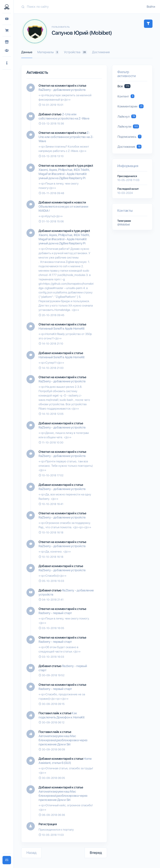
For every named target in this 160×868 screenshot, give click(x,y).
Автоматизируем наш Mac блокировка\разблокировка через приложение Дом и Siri (63, 740)
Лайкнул (127, 116)
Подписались (129, 137)
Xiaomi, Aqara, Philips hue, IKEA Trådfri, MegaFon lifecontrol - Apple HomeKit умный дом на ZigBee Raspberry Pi (64, 174)
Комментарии (131, 106)
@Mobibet (124, 224)
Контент (126, 96)
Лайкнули (128, 126)
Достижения (101, 52)
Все (124, 86)
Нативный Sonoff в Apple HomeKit (62, 329)
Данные (27, 52)
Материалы (48, 52)
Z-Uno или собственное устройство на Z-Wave (66, 137)
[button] (7, 63)
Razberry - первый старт (55, 613)
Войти (151, 7)
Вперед (96, 853)
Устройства (75, 52)
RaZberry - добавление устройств (62, 90)
